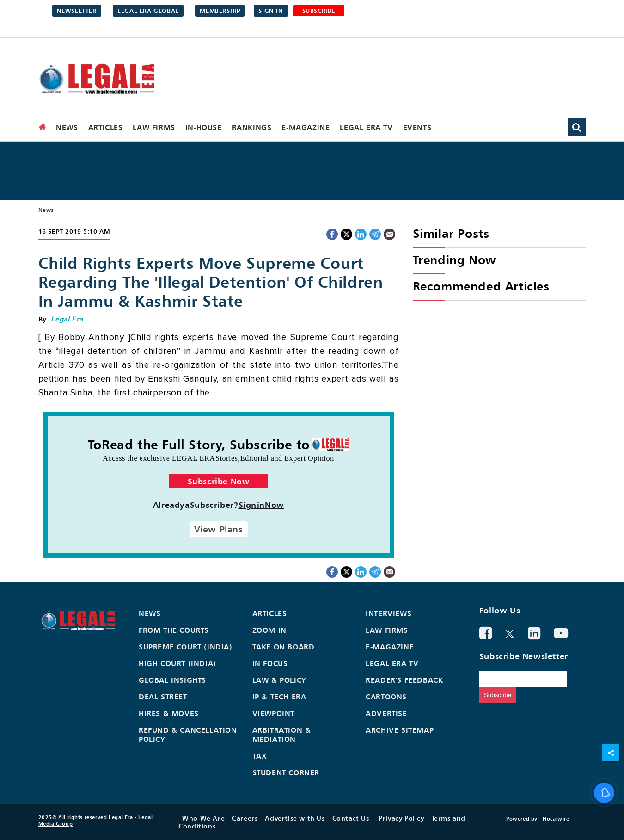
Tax (260, 756)
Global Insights (172, 680)
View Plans (219, 529)
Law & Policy (279, 680)
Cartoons (386, 697)
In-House (204, 127)
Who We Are (203, 818)
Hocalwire (556, 819)
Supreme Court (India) (186, 647)
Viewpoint (273, 713)
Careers (245, 818)
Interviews (388, 613)
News (67, 127)
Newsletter (77, 11)
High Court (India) (177, 663)
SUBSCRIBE (319, 11)
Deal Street (163, 697)
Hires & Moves (169, 713)
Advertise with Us (295, 818)
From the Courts (174, 630)
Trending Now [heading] (454, 260)
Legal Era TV (366, 127)
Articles (106, 127)
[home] (43, 127)
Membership (220, 11)
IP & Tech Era (279, 697)
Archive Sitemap (400, 730)
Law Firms (154, 127)
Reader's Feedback (404, 680)
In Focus (270, 663)
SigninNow (261, 505)
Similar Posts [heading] (451, 233)
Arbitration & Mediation (282, 735)
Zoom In (269, 630)
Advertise (386, 713)
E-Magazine (306, 127)
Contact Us (351, 818)
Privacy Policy (401, 818)
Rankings (252, 127)
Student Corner (286, 772)
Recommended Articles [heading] (481, 286)
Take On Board (284, 647)
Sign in (271, 11)
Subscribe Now (219, 481)
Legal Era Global (148, 11)
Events (417, 127)
